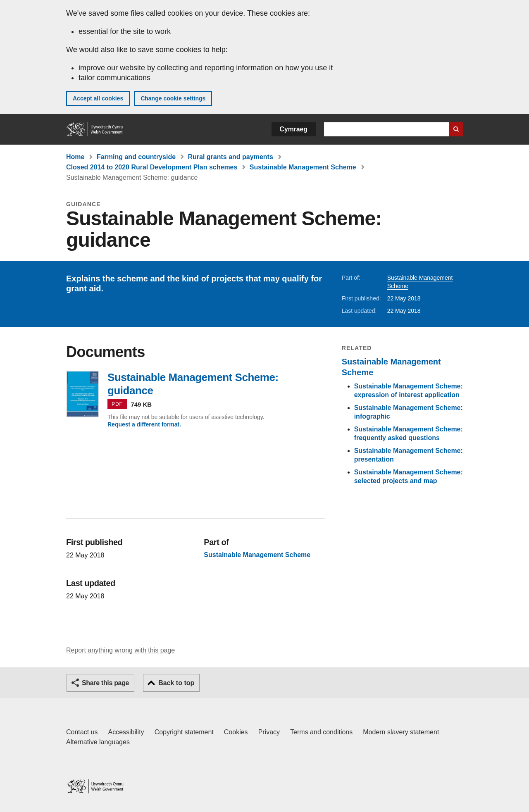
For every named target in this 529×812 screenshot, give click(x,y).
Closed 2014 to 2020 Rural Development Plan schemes (152, 167)
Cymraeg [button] (294, 129)
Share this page (105, 683)
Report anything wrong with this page (120, 650)
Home (75, 157)
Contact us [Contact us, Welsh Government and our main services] (82, 732)
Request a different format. (144, 424)
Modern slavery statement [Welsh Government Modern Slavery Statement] (401, 732)
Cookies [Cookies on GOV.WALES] (236, 732)
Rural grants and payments (231, 157)
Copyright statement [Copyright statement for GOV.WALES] (184, 732)
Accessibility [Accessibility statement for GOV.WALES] (126, 732)
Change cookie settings (173, 98)
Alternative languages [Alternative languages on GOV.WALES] (98, 742)
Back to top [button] (176, 683)
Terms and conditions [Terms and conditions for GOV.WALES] (321, 732)
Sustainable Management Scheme (303, 167)
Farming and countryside (136, 157)
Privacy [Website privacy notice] (269, 732)
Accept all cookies (98, 98)
